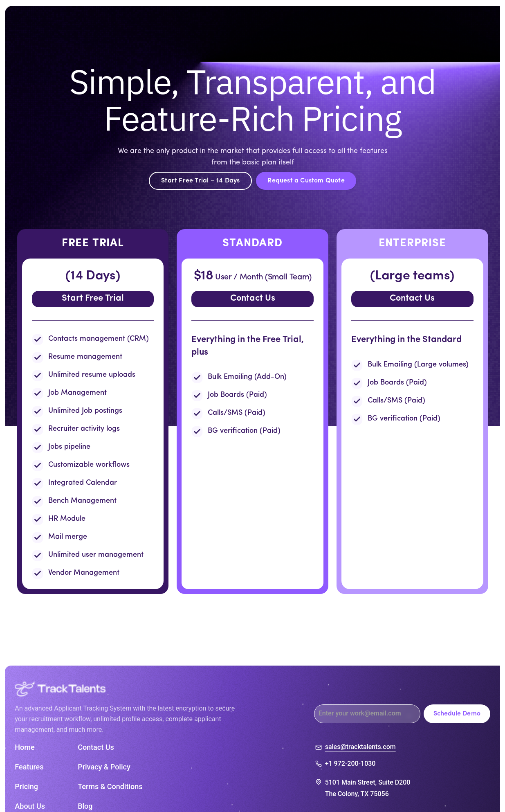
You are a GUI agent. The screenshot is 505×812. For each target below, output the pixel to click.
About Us (30, 806)
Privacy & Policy (104, 767)
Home (25, 747)
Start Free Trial (93, 298)
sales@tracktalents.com (360, 747)
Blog (85, 806)
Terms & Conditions (110, 787)
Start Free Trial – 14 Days (200, 181)
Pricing (26, 787)
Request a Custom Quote (306, 181)
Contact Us (253, 298)
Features (29, 767)
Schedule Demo (457, 714)
